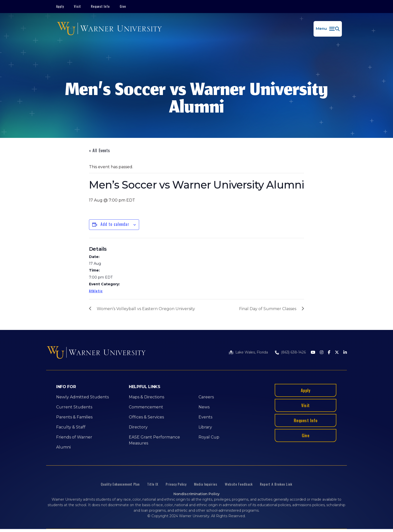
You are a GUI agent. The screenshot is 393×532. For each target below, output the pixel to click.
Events (205, 417)
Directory (138, 427)
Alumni (63, 447)
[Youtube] (313, 353)
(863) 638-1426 (293, 352)
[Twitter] (337, 353)
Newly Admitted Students (82, 397)
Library (205, 427)
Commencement (146, 407)
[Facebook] (329, 353)
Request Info (101, 6)
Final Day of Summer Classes (268, 309)
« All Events (100, 150)
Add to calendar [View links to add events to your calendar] (115, 224)
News (204, 407)
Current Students (74, 407)
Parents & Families (74, 417)
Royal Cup (209, 437)
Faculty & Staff (71, 427)
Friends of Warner (74, 437)
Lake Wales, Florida (252, 352)
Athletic (96, 291)
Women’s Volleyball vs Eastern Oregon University (146, 309)
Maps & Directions (146, 397)
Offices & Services (146, 417)
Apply (60, 6)
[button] (328, 29)
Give (123, 6)
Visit (77, 6)
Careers (206, 397)
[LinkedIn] (345, 353)
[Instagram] (322, 353)
